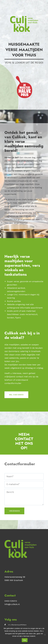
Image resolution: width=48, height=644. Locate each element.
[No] (45, 635)
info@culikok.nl (12, 604)
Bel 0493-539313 (16, 395)
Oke (25, 640)
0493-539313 (11, 601)
